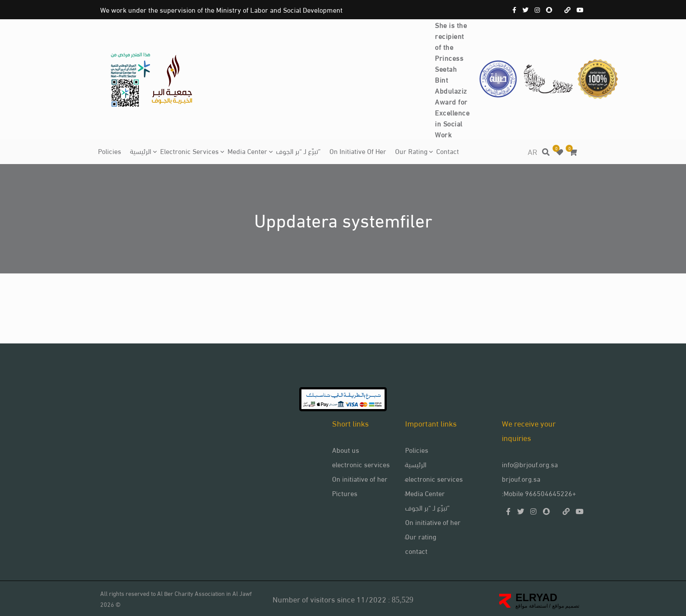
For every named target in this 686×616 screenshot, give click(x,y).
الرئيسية (141, 151)
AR (532, 151)
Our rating (411, 151)
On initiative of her (358, 151)
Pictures (345, 493)
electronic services (189, 151)
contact (448, 151)
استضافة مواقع (531, 606)
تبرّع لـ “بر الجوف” (298, 151)
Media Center (247, 151)
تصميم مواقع (565, 606)
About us (346, 450)
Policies (110, 151)
